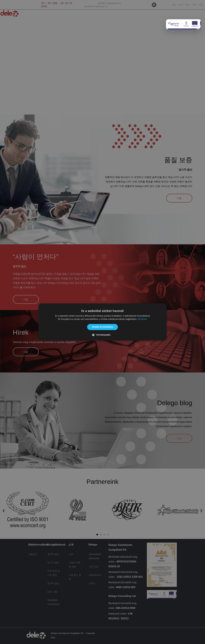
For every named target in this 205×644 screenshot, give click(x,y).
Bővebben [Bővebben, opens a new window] (142, 319)
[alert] (102, 322)
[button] (102, 335)
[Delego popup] (184, 24)
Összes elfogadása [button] (102, 327)
